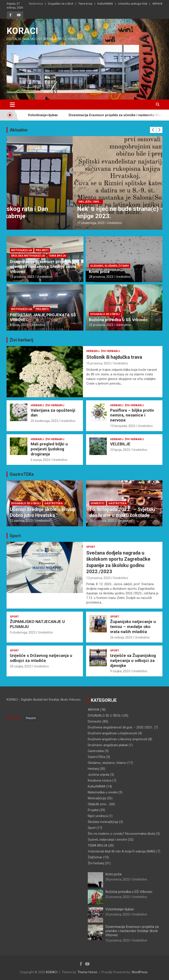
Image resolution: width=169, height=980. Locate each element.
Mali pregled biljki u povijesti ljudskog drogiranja (49, 449)
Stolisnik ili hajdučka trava (114, 357)
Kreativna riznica (100, 780)
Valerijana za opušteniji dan (53, 413)
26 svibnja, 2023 (121, 637)
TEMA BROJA (57, 256)
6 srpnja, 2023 (40, 460)
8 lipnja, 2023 (19, 325)
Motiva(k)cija (22, 250)
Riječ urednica (98, 816)
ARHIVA (157, 4)
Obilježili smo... (57, 202)
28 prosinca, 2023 (101, 277)
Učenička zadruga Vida (133, 4)
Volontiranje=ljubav (49, 115)
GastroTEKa (22, 474)
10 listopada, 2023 (123, 426)
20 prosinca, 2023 (117, 914)
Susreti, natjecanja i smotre (107, 840)
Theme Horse (87, 972)
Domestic (98, 503)
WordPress (140, 972)
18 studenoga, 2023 (25, 223)
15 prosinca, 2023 (22, 277)
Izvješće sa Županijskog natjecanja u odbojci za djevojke (133, 661)
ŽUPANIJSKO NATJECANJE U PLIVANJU (37, 624)
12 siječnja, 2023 (21, 521)
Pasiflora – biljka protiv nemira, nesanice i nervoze (132, 415)
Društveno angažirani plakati (108, 745)
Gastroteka (54, 503)
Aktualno (19, 130)
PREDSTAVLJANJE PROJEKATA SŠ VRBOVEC (43, 317)
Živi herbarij (21, 340)
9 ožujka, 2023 (120, 671)
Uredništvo (48, 223)
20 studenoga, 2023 (44, 421)
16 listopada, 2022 (102, 521)
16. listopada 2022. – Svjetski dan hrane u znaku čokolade (122, 512)
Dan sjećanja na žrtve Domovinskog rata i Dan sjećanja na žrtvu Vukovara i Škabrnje (74, 213)
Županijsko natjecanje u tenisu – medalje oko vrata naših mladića (133, 627)
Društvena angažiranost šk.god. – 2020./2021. (120, 727)
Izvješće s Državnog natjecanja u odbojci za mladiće (41, 658)
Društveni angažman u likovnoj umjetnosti (118, 739)
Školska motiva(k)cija (28, 256)
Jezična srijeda (99, 775)
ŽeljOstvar (95, 857)
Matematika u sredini (103, 792)
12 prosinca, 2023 (98, 578)
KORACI (22, 31)
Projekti (42, 250)
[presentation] (153, 130)
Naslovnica (36, 4)
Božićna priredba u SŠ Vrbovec (118, 320)
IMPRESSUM (14, 718)
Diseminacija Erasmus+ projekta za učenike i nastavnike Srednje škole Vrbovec (43, 267)
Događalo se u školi (61, 4)
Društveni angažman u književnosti (112, 733)
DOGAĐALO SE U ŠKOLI (27, 202)
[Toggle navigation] (12, 105)
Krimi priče (99, 272)
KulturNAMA (105, 4)
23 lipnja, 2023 (120, 450)
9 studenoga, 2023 (23, 632)
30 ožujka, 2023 (21, 666)
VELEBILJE (120, 444)
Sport (15, 536)
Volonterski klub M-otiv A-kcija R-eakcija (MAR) (122, 851)
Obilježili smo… (98, 804)
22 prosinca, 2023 (101, 325)
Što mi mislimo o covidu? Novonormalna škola (121, 834)
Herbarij (93, 351)
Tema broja (85, 4)
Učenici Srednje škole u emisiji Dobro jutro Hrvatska (43, 512)
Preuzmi (31, 718)
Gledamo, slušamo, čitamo (110, 266)
